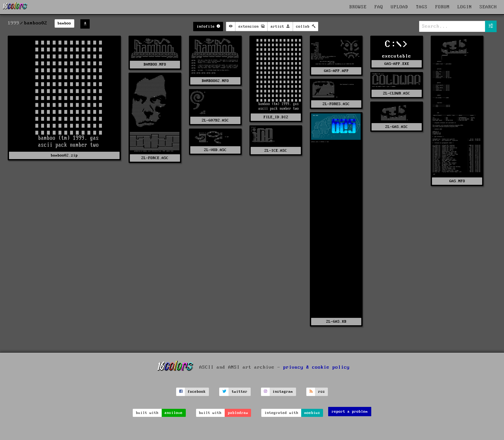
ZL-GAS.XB (336, 322)
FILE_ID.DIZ (276, 117)
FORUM (442, 7)
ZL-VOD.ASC (215, 150)
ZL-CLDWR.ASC (397, 93)
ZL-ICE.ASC (276, 151)
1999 (14, 23)
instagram (283, 392)
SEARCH (488, 7)
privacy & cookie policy (316, 367)
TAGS (422, 7)
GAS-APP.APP (336, 71)
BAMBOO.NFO (155, 64)
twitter (240, 392)
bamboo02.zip (64, 155)
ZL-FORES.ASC (336, 104)
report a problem (350, 412)
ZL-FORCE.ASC (155, 158)
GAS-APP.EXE (397, 64)
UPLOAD (400, 7)
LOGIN (465, 7)
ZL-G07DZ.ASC (215, 120)
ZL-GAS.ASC (397, 127)
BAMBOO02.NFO (215, 81)
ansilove (174, 413)
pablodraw (238, 413)
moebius (312, 413)
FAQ (379, 7)
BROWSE (358, 7)
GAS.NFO (457, 181)
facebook (197, 392)
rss (322, 392)
